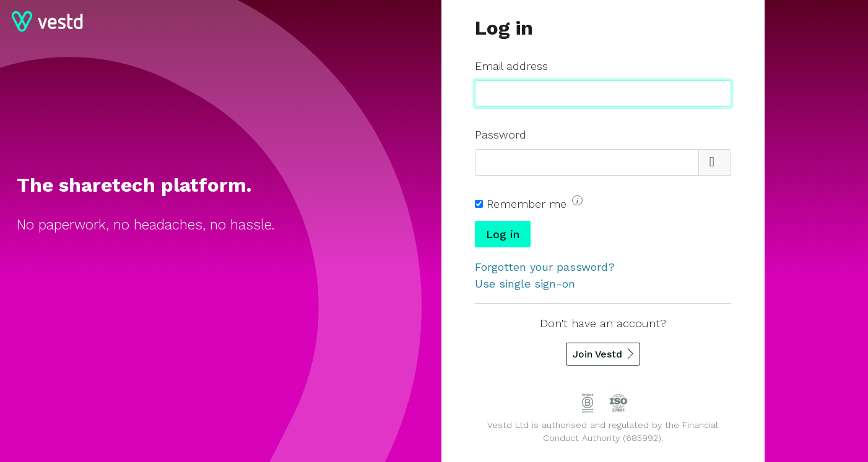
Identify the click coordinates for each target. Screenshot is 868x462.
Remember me (535, 203)
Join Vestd (597, 354)
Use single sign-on (525, 284)
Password (501, 135)
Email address (511, 66)
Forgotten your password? (545, 267)
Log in (503, 234)
